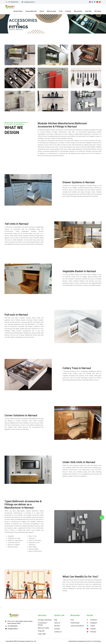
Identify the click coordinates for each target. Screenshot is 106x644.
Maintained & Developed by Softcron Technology (85, 641)
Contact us (58, 632)
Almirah (42, 11)
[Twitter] (95, 2)
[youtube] (97, 2)
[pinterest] (100, 2)
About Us (57, 623)
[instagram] (92, 2)
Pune (72, 620)
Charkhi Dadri (75, 623)
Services (57, 626)
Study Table (88, 11)
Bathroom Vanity (51, 11)
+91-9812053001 (12, 626)
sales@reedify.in (13, 629)
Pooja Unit (68, 11)
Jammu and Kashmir (77, 626)
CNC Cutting (98, 11)
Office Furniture (78, 11)
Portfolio (57, 629)
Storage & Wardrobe (31, 11)
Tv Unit (61, 11)
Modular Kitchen (18, 11)
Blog (56, 620)
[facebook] (90, 2)
